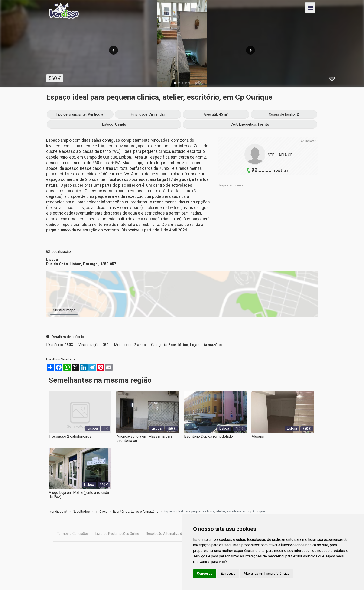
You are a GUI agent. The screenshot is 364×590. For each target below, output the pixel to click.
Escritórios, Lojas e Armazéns (195, 345)
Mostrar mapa (64, 310)
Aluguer (258, 436)
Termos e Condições (72, 533)
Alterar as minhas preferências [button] (266, 574)
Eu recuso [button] (228, 574)
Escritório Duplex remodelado (208, 436)
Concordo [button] (205, 574)
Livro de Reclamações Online (117, 533)
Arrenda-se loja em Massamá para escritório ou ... (144, 438)
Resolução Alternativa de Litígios (170, 533)
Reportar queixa (231, 185)
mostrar (280, 170)
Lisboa (93, 428)
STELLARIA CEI (281, 155)
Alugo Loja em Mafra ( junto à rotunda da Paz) (78, 495)
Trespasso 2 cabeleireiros (70, 436)
